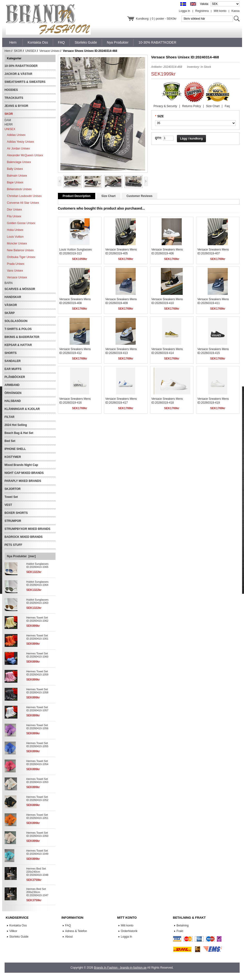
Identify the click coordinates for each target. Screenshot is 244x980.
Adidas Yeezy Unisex (21, 142)
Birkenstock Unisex (19, 189)
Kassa (235, 11)
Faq (227, 106)
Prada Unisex (16, 264)
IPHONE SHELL (15, 449)
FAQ (68, 925)
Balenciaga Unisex (19, 162)
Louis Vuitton (15, 237)
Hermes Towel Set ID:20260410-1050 (37, 834)
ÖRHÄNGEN (13, 393)
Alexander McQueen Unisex (25, 155)
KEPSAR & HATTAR (18, 345)
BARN (9, 283)
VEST (8, 505)
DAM (8, 120)
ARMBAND (12, 385)
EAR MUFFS (13, 369)
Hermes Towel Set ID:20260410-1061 (37, 637)
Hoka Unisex (15, 230)
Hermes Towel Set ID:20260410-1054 (37, 763)
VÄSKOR (11, 305)
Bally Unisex (15, 169)
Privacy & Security (165, 106)
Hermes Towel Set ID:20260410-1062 (37, 619)
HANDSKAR (13, 297)
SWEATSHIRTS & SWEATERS (25, 82)
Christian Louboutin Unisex (24, 196)
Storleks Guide (19, 937)
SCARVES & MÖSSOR (20, 289)
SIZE (161, 116)
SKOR (18, 51)
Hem (13, 42)
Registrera (202, 11)
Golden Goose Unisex (21, 223)
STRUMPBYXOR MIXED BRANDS (28, 529)
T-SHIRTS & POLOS (18, 329)
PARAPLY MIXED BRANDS (23, 481)
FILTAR (10, 417)
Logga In (185, 11)
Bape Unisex (15, 182)
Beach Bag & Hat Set (19, 433)
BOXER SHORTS (16, 513)
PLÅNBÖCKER (15, 377)
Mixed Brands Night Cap (21, 465)
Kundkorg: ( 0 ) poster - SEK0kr (156, 19)
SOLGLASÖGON (16, 321)
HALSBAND (13, 401)
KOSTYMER (13, 457)
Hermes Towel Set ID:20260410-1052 (37, 798)
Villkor (13, 931)
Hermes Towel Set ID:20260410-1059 (37, 673)
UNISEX (31, 51)
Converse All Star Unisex (23, 203)
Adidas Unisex (16, 135)
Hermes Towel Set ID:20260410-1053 (37, 780)
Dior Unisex (15, 210)
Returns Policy (192, 106)
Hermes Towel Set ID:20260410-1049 (37, 852)
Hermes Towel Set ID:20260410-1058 (37, 691)
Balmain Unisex (17, 176)
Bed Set (10, 441)
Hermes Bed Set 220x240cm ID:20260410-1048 (37, 872)
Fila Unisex (14, 216)
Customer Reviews (139, 196)
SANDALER (13, 361)
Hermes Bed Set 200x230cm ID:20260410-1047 (37, 892)
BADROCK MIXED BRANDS (24, 537)
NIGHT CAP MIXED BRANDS (24, 473)
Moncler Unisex (17, 243)
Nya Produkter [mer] (21, 556)
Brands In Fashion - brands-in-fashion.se (120, 968)
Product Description (77, 196)
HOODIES (11, 90)
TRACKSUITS (14, 98)
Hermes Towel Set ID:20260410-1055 (37, 745)
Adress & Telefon (76, 931)
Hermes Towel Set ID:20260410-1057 (37, 709)
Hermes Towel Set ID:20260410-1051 (37, 816)
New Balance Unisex (20, 250)
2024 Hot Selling (16, 425)
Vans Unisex (15, 271)
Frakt (180, 931)
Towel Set (11, 497)
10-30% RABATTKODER (21, 66)
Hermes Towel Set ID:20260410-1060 (37, 655)
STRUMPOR (13, 521)
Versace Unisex (50, 51)
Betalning (183, 925)
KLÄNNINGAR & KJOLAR (22, 409)
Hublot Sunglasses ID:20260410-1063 (38, 601)
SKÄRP (10, 313)
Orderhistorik (129, 931)
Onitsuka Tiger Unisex (21, 257)
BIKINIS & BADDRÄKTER (22, 337)
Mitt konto (220, 11)
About (69, 937)
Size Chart (213, 106)
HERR (9, 125)
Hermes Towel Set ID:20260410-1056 (37, 727)
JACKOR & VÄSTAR (18, 74)
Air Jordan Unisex (19, 149)
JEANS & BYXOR (16, 106)
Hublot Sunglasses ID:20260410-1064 (38, 583)
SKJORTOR (13, 489)
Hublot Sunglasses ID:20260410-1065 (38, 565)
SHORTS (11, 353)
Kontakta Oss (18, 925)
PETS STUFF (13, 545)
